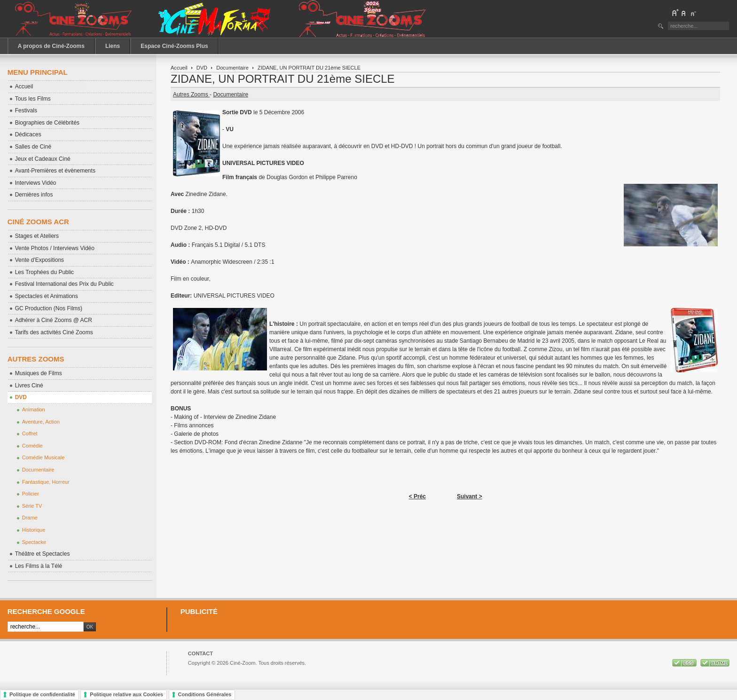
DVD (202, 68)
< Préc (417, 496)
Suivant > (470, 496)
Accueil (179, 68)
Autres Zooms (191, 94)
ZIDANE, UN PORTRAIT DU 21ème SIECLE (283, 79)
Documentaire (232, 68)
